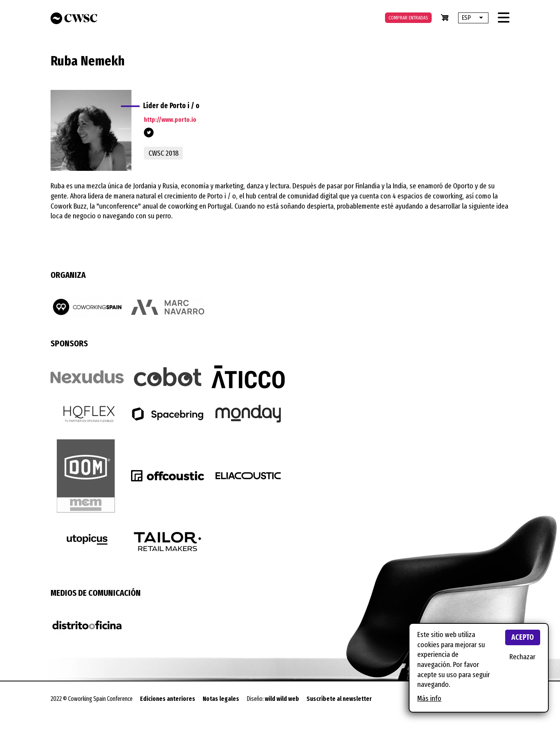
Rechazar (522, 657)
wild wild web (282, 699)
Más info (429, 698)
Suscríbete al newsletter (339, 699)
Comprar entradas (408, 18)
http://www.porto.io (170, 120)
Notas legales (221, 699)
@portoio (149, 133)
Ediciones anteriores (168, 699)
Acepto (523, 637)
